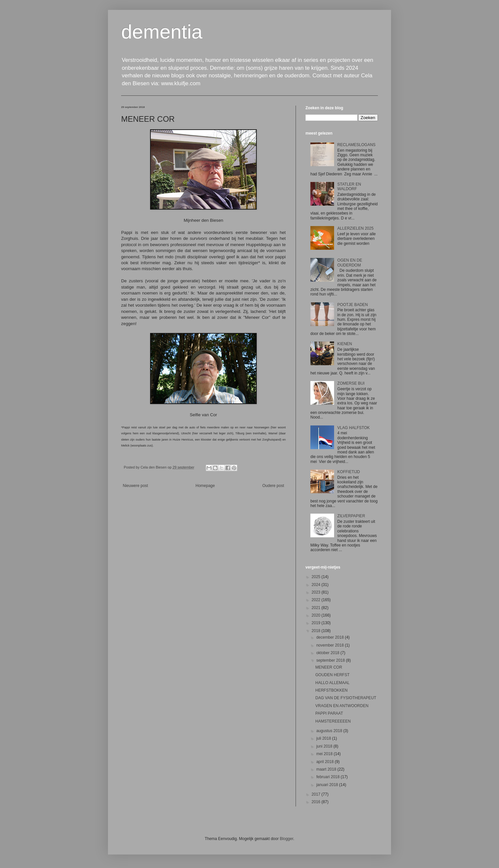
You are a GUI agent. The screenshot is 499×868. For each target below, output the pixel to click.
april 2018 (326, 762)
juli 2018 (324, 738)
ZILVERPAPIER (351, 516)
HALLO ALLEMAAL (332, 683)
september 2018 (331, 660)
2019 (317, 623)
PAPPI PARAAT (329, 713)
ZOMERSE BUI (351, 383)
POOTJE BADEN (353, 305)
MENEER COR (329, 667)
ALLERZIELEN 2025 (355, 228)
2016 (317, 802)
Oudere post (273, 486)
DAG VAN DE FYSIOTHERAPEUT (346, 698)
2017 (317, 794)
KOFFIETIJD (349, 472)
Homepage (205, 486)
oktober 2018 (328, 653)
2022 (317, 600)
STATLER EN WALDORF (349, 187)
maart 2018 (327, 769)
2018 (317, 631)
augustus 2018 (330, 731)
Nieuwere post (135, 486)
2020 (317, 615)
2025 (317, 577)
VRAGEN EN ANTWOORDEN (342, 706)
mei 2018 (325, 754)
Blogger (287, 839)
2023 (317, 592)
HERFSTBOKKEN (331, 690)
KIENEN (345, 344)
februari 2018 (328, 777)
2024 (317, 585)
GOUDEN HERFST (332, 675)
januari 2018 (328, 785)
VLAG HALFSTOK (354, 428)
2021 (317, 608)
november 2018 (331, 645)
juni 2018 (325, 746)
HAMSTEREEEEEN (333, 721)
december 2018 (331, 637)
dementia (162, 32)
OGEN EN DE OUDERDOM (350, 263)
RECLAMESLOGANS (356, 145)
